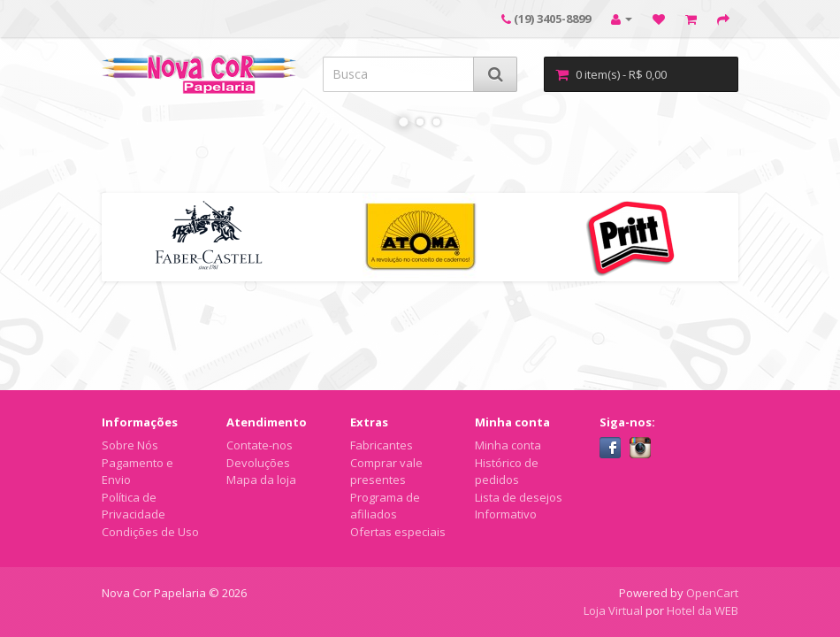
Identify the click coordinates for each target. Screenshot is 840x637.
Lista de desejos (519, 497)
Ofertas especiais (398, 532)
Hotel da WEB (703, 610)
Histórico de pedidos (507, 472)
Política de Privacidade (134, 506)
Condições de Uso (150, 532)
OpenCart (712, 593)
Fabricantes (382, 445)
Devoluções (258, 463)
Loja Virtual (613, 610)
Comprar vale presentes (386, 472)
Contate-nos (260, 445)
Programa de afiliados (385, 506)
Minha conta (508, 445)
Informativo (506, 514)
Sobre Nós (130, 445)
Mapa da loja (261, 480)
